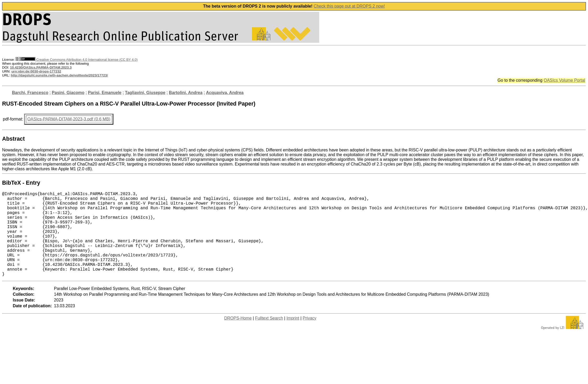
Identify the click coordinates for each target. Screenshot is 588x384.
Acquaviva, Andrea (225, 93)
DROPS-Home (238, 337)
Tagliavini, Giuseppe (145, 93)
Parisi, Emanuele (105, 93)
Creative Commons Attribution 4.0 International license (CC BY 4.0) (77, 60)
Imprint (293, 337)
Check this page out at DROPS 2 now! (349, 6)
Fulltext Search (269, 337)
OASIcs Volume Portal (564, 80)
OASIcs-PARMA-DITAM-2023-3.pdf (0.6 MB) (69, 119)
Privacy (310, 337)
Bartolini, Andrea (186, 93)
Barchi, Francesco (30, 93)
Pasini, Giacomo (68, 93)
